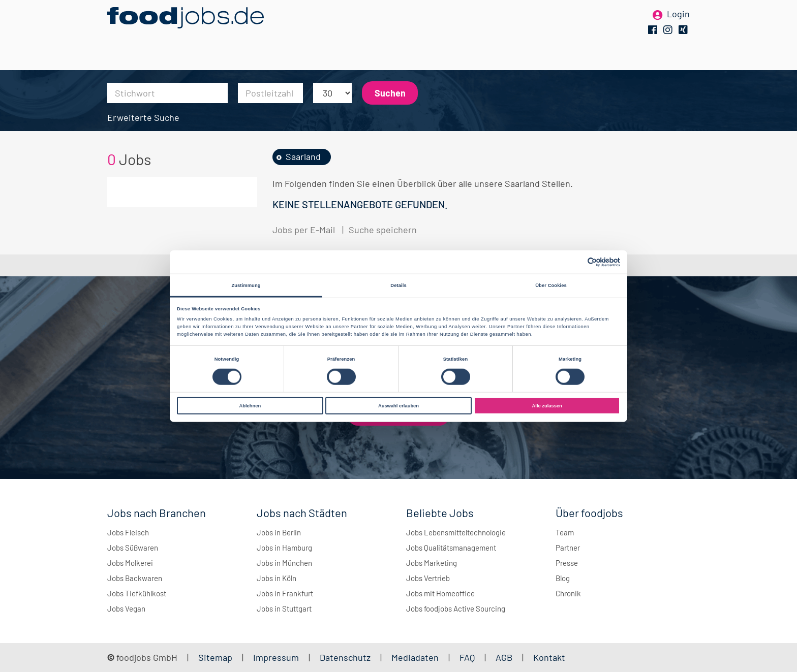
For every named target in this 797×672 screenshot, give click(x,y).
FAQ (467, 657)
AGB (505, 657)
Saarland (303, 156)
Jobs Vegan (126, 609)
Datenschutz (346, 657)
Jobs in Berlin (279, 532)
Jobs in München (284, 563)
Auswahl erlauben (398, 406)
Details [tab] (398, 285)
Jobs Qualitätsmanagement (451, 548)
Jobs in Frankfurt (285, 593)
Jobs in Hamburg (284, 548)
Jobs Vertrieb (428, 578)
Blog (563, 578)
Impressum (276, 657)
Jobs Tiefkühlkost (137, 593)
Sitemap (215, 657)
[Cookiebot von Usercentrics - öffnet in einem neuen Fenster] (576, 262)
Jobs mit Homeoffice (440, 593)
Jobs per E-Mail (304, 230)
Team (565, 532)
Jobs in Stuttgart (284, 609)
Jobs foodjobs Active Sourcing (456, 609)
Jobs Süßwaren (133, 548)
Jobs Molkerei (130, 563)
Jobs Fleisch (128, 532)
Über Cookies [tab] (551, 285)
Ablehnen (250, 406)
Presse (567, 563)
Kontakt (549, 657)
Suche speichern (383, 230)
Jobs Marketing (432, 563)
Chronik (568, 593)
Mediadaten (415, 657)
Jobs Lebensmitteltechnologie (456, 532)
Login (678, 24)
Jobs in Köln (277, 578)
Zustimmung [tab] (246, 285)
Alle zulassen (547, 406)
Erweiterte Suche (143, 117)
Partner (568, 548)
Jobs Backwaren (135, 578)
